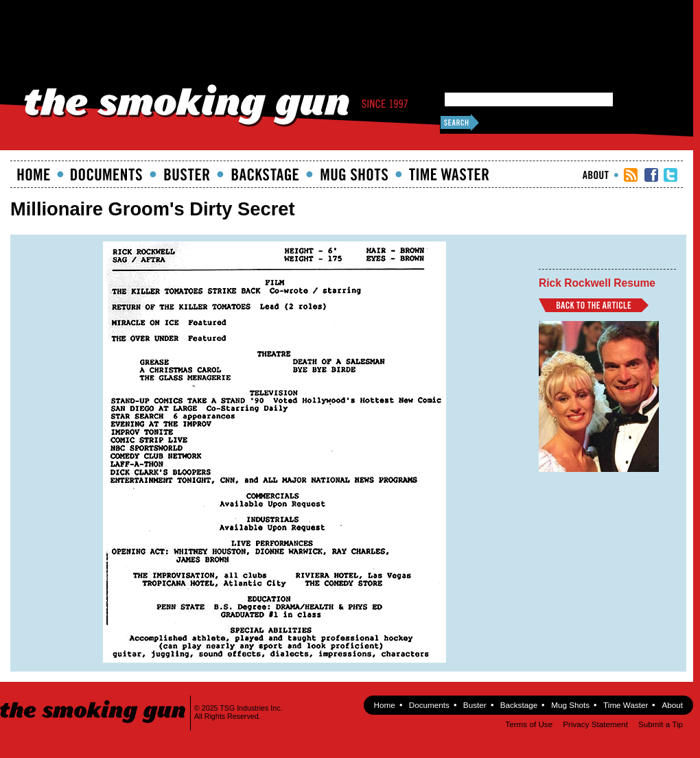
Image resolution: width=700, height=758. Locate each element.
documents (107, 174)
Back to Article (594, 305)
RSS (631, 175)
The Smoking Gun (94, 699)
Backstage (265, 174)
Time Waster (449, 174)
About (596, 175)
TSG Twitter (670, 175)
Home (34, 174)
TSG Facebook (651, 175)
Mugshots (354, 174)
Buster (187, 174)
